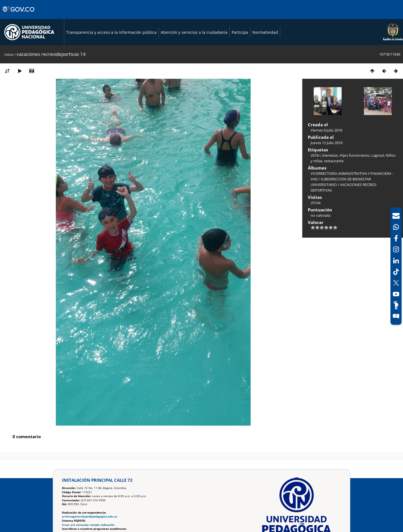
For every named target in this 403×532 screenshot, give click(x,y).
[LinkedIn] (396, 261)
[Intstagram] (396, 249)
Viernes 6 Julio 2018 (326, 130)
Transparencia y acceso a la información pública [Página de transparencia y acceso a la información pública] (111, 32)
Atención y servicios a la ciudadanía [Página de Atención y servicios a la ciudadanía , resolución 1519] (194, 32)
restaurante (334, 161)
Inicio (9, 54)
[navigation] (396, 266)
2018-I (316, 155)
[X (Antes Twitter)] (396, 283)
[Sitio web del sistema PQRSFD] (396, 316)
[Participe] (396, 305)
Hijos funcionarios (355, 155)
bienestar (330, 155)
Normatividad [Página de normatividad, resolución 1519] (265, 32)
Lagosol (378, 155)
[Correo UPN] (396, 216)
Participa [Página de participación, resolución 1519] (240, 32)
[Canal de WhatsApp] (396, 227)
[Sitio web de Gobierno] (19, 15)
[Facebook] (396, 238)
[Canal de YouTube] (396, 294)
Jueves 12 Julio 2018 (327, 143)
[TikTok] (396, 272)
